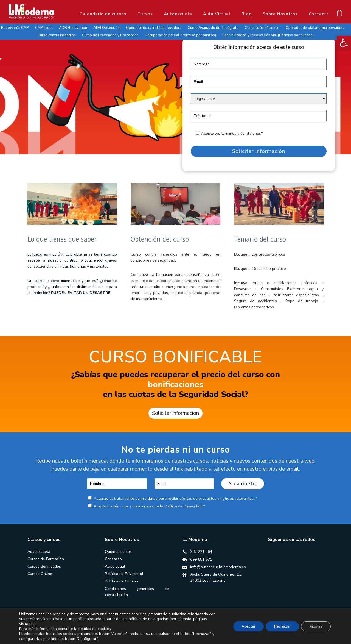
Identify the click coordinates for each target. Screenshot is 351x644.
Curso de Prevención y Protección (110, 35)
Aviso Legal (115, 566)
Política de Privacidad (183, 506)
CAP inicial (44, 28)
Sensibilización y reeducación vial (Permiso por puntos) (268, 35)
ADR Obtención (106, 28)
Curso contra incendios (57, 35)
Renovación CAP (15, 28)
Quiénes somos (118, 552)
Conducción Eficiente (262, 28)
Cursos (145, 14)
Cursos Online (40, 574)
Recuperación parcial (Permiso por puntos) (180, 35)
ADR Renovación (73, 28)
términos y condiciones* (242, 133)
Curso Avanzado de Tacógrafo (213, 28)
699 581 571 (201, 560)
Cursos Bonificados (44, 566)
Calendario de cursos (103, 14)
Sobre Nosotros (280, 14)
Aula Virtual (217, 14)
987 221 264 (201, 552)
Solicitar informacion (175, 413)
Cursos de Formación (46, 559)
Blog (247, 14)
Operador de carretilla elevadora (154, 28)
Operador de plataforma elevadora (315, 28)
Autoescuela (178, 14)
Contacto (319, 14)
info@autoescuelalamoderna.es (218, 567)
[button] (344, 43)
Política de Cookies (122, 581)
